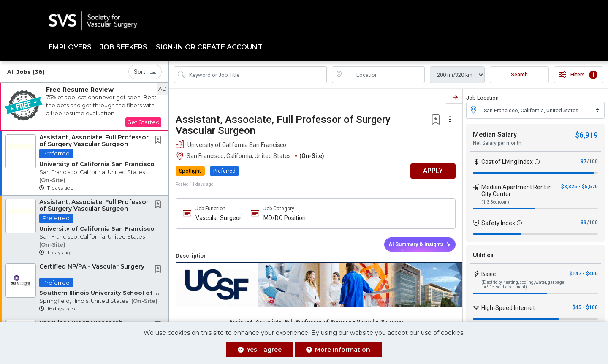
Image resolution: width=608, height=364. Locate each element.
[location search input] (384, 75)
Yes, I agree (260, 350)
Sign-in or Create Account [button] (209, 47)
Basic (489, 274)
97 (584, 161)
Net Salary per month (497, 143)
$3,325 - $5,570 (579, 187)
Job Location (482, 98)
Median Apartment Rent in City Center (517, 190)
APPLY (433, 171)
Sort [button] (145, 72)
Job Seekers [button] (124, 47)
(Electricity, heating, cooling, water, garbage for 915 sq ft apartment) (523, 285)
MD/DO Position (285, 218)
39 (584, 223)
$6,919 (586, 135)
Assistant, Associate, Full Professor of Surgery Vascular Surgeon (94, 140)
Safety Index (498, 223)
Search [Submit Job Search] (519, 75)
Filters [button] (578, 75)
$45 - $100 (585, 307)
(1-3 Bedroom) (495, 202)
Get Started (143, 122)
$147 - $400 (584, 274)
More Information (338, 350)
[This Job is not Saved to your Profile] (160, 141)
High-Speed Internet (508, 308)
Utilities (483, 255)
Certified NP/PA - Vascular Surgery (92, 266)
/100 (592, 161)
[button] (84, 107)
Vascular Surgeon (219, 218)
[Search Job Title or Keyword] (256, 75)
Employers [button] (70, 47)
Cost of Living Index (507, 162)
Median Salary (495, 134)
